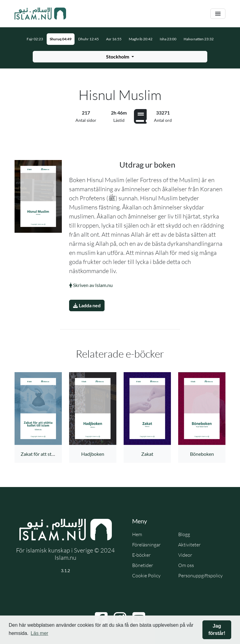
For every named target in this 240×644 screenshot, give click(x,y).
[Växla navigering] (218, 14)
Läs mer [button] (39, 633)
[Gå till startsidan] (40, 14)
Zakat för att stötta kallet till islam (56, 454)
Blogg (184, 534)
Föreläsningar (146, 545)
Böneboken (202, 454)
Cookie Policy (146, 576)
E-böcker (141, 555)
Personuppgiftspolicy (200, 576)
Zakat (147, 454)
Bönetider (143, 565)
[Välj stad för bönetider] (120, 57)
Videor (185, 555)
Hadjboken (93, 454)
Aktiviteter (189, 545)
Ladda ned (87, 305)
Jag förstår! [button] (217, 630)
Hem (137, 534)
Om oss (186, 565)
